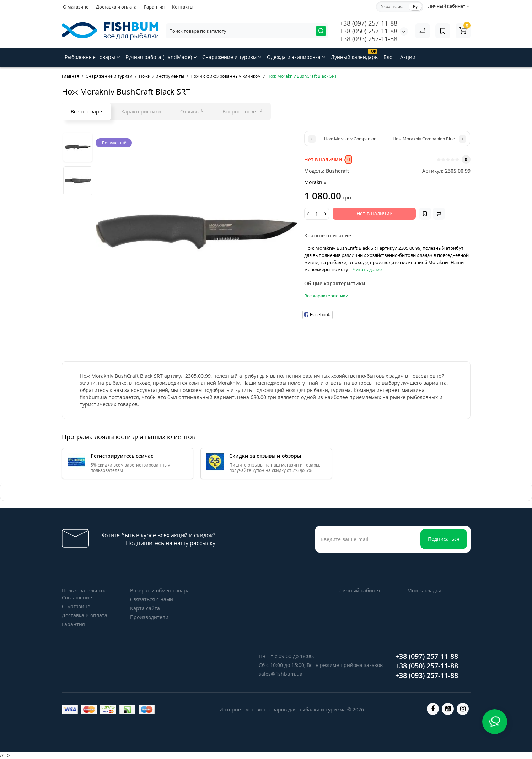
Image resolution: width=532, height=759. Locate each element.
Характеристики (141, 111)
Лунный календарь (354, 55)
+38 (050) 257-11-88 (369, 31)
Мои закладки (424, 590)
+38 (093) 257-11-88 (369, 39)
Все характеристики (326, 296)
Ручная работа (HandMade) (161, 57)
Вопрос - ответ (242, 111)
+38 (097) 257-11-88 (369, 23)
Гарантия (154, 7)
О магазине (76, 7)
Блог (389, 57)
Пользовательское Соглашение (84, 594)
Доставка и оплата (116, 7)
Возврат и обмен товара (160, 590)
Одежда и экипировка (296, 57)
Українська (392, 7)
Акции (408, 57)
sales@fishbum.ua (281, 674)
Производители (149, 617)
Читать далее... (369, 269)
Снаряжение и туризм (232, 57)
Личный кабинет (360, 590)
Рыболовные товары (92, 57)
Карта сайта (145, 608)
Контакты (183, 7)
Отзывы (192, 111)
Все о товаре (86, 111)
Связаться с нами (152, 599)
